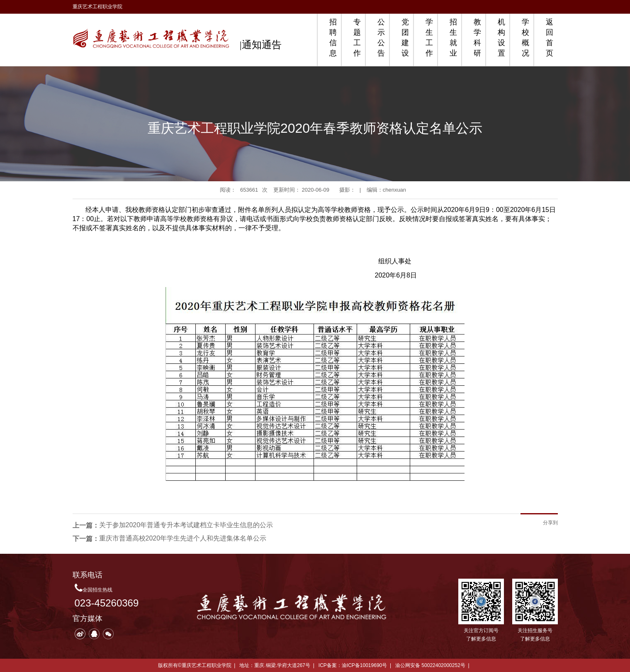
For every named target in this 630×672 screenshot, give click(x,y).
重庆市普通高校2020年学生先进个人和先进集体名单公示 (183, 538)
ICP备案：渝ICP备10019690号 (353, 665)
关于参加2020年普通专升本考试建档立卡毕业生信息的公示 (186, 525)
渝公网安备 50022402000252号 (430, 665)
